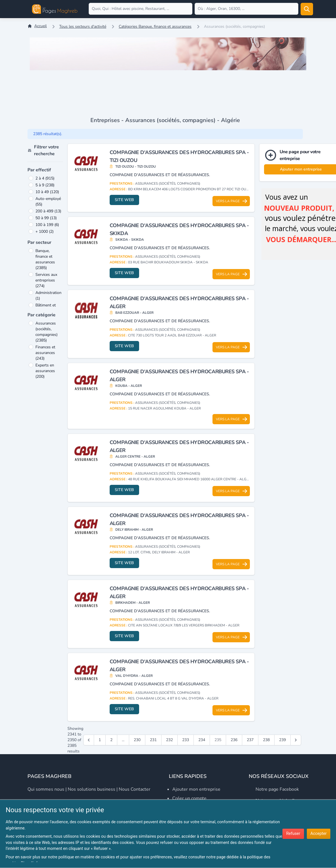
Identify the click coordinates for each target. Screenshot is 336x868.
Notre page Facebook (277, 789)
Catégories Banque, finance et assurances (155, 26)
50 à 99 (46, 218)
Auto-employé (48, 201)
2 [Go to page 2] (111, 740)
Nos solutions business (92, 789)
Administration (48, 296)
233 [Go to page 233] (186, 740)
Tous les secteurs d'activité (83, 26)
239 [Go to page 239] (282, 740)
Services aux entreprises (46, 280)
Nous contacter (135, 789)
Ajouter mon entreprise (196, 789)
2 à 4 (45, 178)
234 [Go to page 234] (202, 740)
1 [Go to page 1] (100, 740)
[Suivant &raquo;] (296, 740)
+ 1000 (44, 232)
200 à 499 (48, 211)
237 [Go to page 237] (250, 740)
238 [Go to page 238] (266, 740)
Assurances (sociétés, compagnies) (46, 332)
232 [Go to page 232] (169, 740)
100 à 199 (47, 225)
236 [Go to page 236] (234, 740)
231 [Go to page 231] (153, 740)
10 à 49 (47, 192)
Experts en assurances (45, 371)
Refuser (293, 834)
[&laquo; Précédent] (89, 740)
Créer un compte (189, 798)
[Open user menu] (295, 9)
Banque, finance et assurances (45, 259)
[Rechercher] (307, 9)
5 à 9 (45, 185)
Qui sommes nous (46, 789)
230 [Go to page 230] (137, 740)
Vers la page (232, 201)
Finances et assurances (45, 353)
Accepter (319, 834)
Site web (124, 200)
